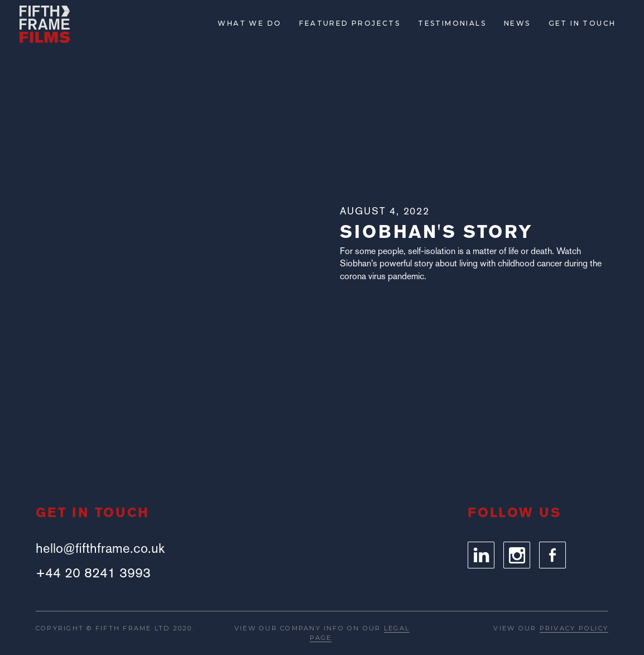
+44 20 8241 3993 (93, 573)
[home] (45, 24)
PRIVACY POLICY (574, 628)
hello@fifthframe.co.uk (100, 548)
